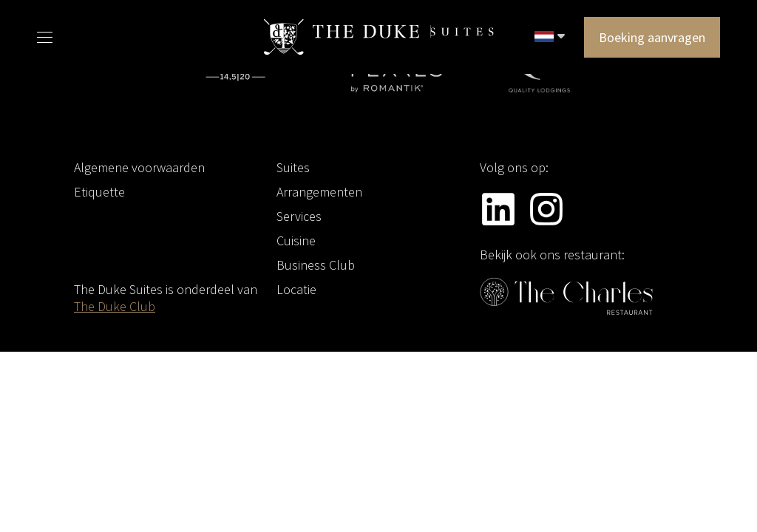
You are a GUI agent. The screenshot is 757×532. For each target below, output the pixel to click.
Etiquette (99, 192)
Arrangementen (319, 192)
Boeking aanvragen (652, 37)
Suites (293, 167)
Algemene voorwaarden (139, 167)
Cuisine (296, 241)
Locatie (296, 289)
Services (299, 216)
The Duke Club (115, 306)
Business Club (316, 265)
